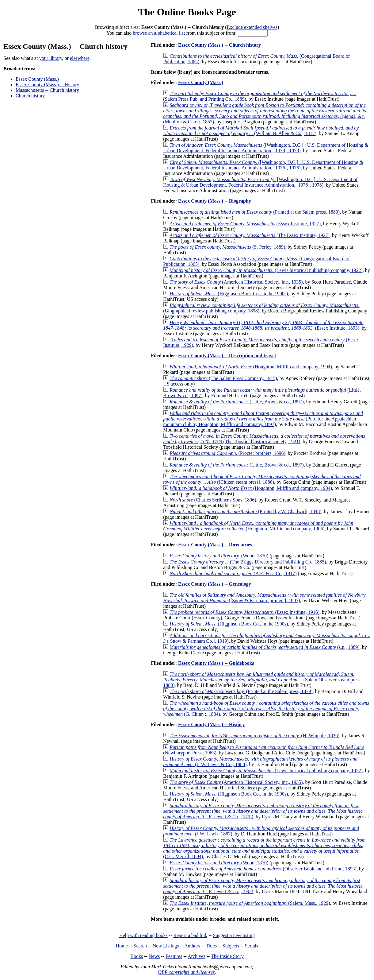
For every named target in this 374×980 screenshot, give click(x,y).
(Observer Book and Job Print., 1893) (263, 869)
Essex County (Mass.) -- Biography (215, 201)
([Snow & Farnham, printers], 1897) (265, 598)
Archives (197, 956)
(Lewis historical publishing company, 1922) (266, 270)
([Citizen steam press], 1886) (262, 479)
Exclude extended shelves (252, 27)
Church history (30, 96)
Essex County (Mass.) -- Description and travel (227, 356)
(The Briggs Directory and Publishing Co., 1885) (248, 562)
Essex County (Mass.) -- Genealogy (215, 584)
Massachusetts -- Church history (47, 90)
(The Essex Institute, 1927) (250, 235)
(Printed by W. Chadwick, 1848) (245, 511)
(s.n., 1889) (264, 647)
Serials (252, 946)
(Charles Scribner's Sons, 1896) (213, 500)
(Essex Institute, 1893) (264, 325)
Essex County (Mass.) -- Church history (219, 45)
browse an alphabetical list (159, 33)
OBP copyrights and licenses (186, 972)
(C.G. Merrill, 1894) (264, 848)
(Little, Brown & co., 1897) (237, 402)
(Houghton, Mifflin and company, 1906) (258, 526)
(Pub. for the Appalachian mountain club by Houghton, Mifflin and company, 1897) (263, 419)
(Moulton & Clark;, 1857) (265, 113)
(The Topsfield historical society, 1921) (264, 439)
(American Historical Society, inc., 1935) (236, 282)
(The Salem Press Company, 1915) (223, 378)
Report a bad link (190, 935)
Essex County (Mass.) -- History (48, 85)
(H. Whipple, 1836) (254, 736)
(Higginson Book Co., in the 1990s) (229, 294)
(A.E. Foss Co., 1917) (233, 573)
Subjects (231, 946)
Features (174, 956)
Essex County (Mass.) (37, 79)
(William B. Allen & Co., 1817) (261, 131)
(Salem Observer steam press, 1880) (262, 680)
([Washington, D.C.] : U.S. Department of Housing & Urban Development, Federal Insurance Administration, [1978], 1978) (266, 148)
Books (137, 956)
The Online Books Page (187, 12)
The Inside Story (227, 956)
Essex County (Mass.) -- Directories (215, 545)
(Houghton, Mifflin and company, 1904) (251, 367)
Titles (211, 946)
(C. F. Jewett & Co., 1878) (263, 811)
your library (51, 58)
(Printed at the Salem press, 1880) (255, 212)
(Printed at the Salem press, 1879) (241, 691)
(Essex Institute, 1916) (244, 612)
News (154, 956)
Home (122, 946)
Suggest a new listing (234, 935)
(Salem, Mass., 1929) (250, 903)
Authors (192, 946)
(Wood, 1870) (219, 556)
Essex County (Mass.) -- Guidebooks (216, 663)
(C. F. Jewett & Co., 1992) (263, 886)
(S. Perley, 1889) (227, 247)
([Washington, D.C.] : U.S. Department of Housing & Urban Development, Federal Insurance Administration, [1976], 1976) (263, 165)
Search (140, 946)
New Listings (166, 946)
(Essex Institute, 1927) (245, 224)
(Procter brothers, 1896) (227, 453)
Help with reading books (143, 935)
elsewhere (80, 58)
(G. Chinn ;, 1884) (266, 709)
